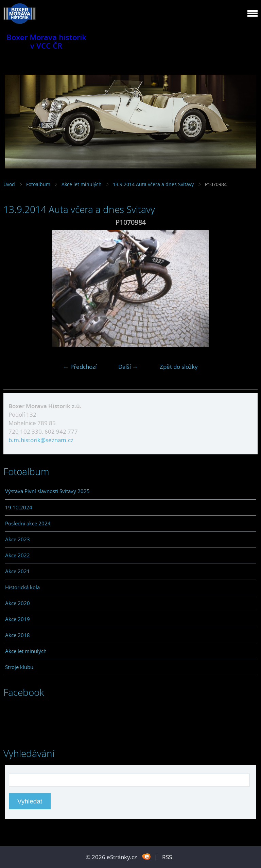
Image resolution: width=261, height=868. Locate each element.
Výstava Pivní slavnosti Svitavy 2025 (47, 491)
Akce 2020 (18, 603)
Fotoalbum (38, 184)
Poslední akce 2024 (28, 523)
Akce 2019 (18, 619)
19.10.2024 (19, 507)
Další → (128, 367)
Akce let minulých (82, 184)
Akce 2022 (18, 555)
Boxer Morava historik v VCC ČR (46, 41)
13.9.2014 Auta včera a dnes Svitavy (154, 184)
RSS (167, 857)
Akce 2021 (18, 571)
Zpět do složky (179, 367)
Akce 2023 (18, 539)
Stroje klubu (19, 667)
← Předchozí (80, 367)
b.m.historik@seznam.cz (41, 440)
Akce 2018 (18, 635)
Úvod (9, 184)
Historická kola (22, 587)
